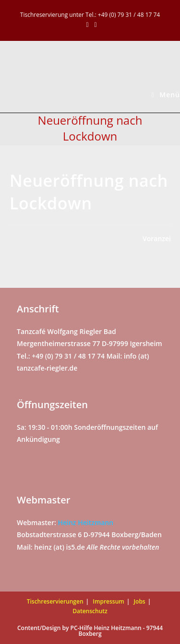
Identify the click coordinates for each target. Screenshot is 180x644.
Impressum (108, 601)
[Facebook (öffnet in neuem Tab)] (87, 25)
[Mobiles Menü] (166, 95)
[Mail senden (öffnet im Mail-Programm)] (94, 25)
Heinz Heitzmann (85, 522)
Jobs (139, 601)
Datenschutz (90, 611)
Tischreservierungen (55, 601)
